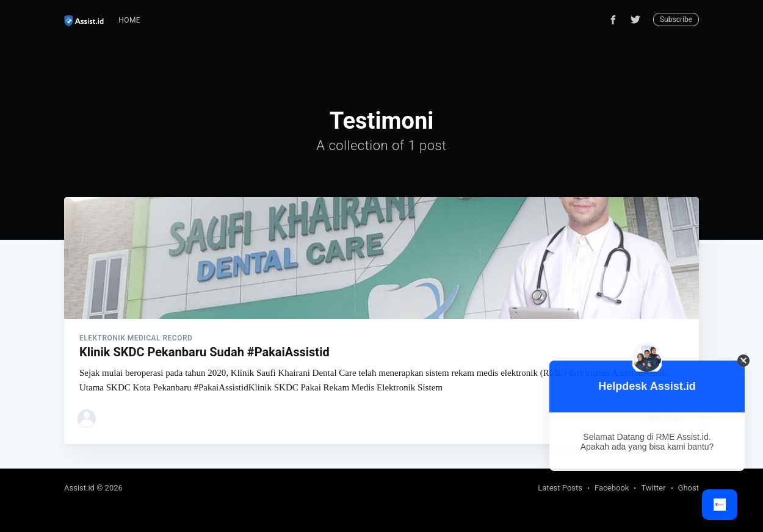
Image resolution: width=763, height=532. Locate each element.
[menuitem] (129, 20)
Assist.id (79, 488)
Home (129, 20)
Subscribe (676, 20)
